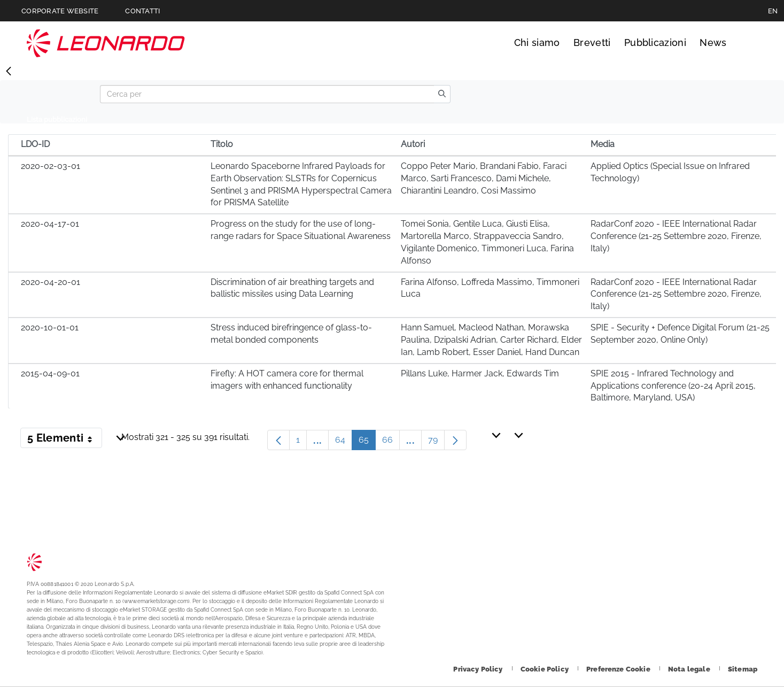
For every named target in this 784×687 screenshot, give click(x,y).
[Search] (267, 94)
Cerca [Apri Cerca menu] (747, 43)
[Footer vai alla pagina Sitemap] (743, 669)
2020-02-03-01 (51, 166)
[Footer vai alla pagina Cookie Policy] (545, 669)
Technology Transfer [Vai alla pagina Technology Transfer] (106, 43)
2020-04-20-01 (51, 282)
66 (391, 442)
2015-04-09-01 (50, 373)
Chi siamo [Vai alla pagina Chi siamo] (537, 43)
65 (367, 442)
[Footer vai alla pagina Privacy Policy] (479, 669)
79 (436, 442)
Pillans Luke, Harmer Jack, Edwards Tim (480, 373)
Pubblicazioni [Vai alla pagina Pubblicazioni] (655, 43)
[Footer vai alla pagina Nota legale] (690, 669)
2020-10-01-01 (50, 327)
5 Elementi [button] (65, 440)
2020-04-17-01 (50, 224)
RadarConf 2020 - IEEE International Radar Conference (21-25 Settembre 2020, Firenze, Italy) (676, 236)
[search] (442, 94)
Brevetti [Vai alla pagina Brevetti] (592, 43)
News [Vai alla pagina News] (713, 43)
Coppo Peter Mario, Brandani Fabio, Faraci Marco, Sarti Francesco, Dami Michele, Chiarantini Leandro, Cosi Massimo (484, 178)
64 (344, 442)
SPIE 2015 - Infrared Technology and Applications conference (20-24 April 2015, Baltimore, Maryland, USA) (673, 386)
